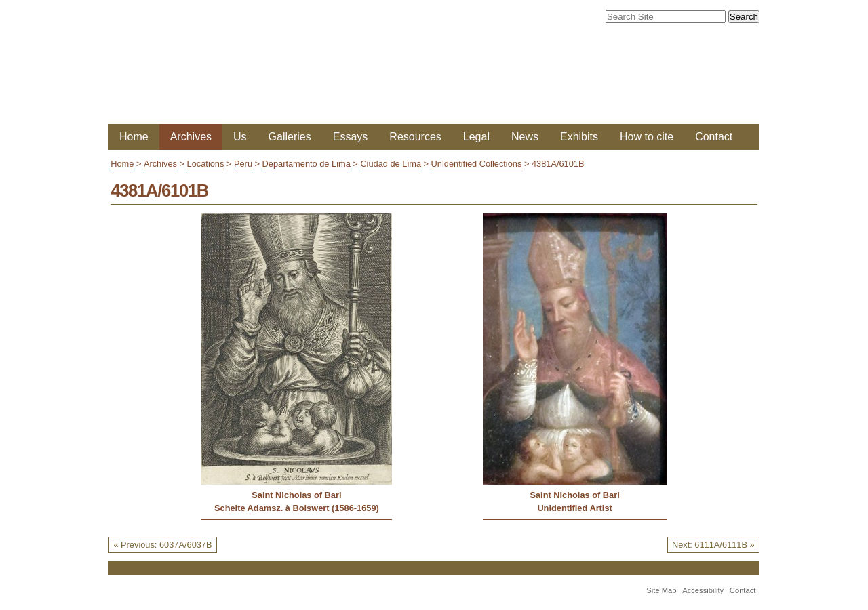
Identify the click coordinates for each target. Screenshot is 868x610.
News (525, 137)
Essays (351, 137)
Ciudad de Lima (391, 164)
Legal (476, 137)
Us (240, 137)
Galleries (290, 137)
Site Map (661, 590)
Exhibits (579, 137)
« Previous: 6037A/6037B (162, 545)
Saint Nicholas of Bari (296, 495)
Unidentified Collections (477, 164)
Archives (191, 137)
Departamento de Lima (307, 164)
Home (134, 137)
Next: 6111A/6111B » (713, 545)
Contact (714, 137)
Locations (206, 164)
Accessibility (703, 590)
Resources (415, 137)
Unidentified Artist (574, 508)
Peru (243, 164)
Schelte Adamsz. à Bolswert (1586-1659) (297, 508)
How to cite (647, 137)
